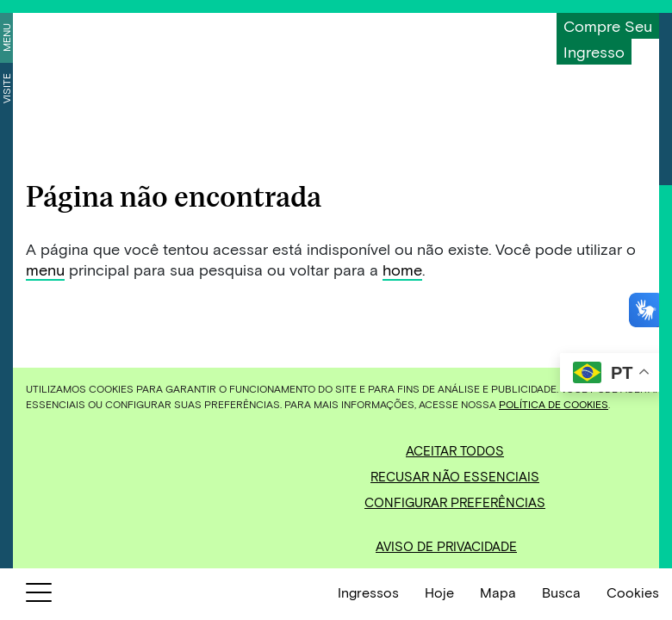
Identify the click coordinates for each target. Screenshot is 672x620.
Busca (561, 592)
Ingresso (594, 52)
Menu (6, 37)
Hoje (439, 592)
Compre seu (608, 26)
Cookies (633, 592)
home (402, 270)
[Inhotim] (100, 37)
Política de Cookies (554, 404)
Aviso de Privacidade (446, 546)
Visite (6, 88)
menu (45, 270)
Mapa (498, 592)
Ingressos (368, 592)
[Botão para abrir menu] (39, 596)
